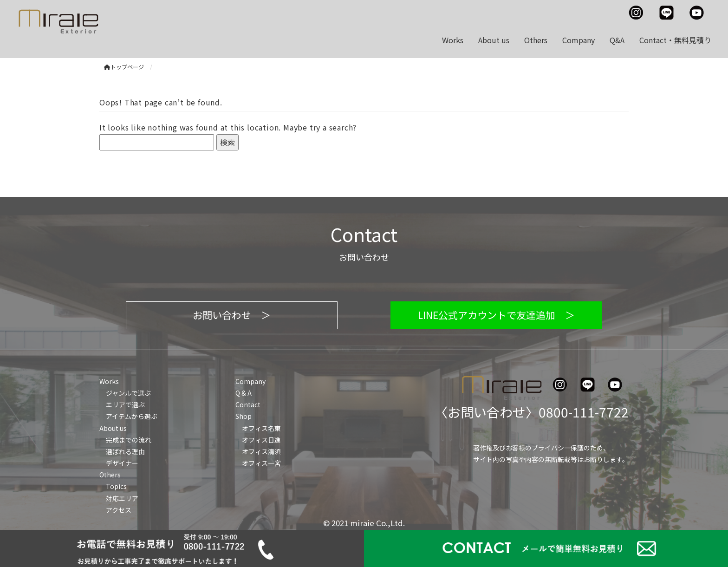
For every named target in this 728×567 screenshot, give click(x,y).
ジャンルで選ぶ (128, 393)
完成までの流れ (129, 440)
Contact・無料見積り (675, 40)
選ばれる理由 (125, 451)
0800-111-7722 (584, 412)
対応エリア (122, 498)
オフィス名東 (261, 428)
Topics (116, 486)
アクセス (119, 510)
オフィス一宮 (261, 463)
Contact (248, 404)
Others (536, 40)
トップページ (124, 67)
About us (494, 40)
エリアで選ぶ (125, 404)
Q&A (617, 40)
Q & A (244, 393)
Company (578, 40)
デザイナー (122, 463)
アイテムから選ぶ (132, 416)
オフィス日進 (261, 440)
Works (453, 40)
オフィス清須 (261, 451)
